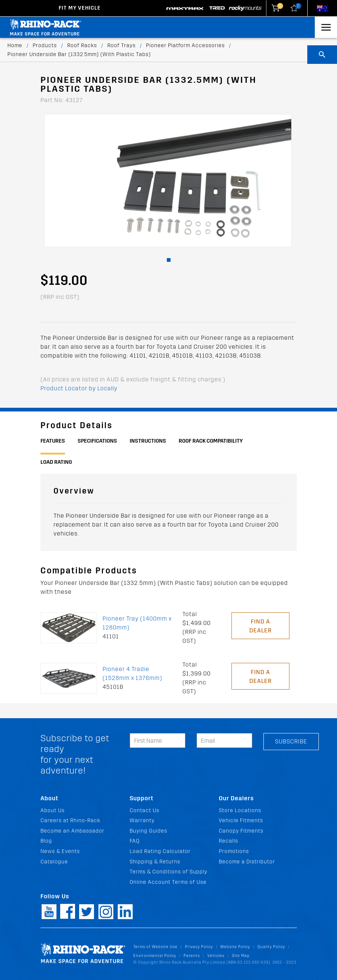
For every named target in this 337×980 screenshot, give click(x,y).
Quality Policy (271, 947)
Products (45, 45)
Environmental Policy (155, 956)
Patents (192, 956)
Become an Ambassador (72, 831)
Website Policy (235, 947)
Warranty (142, 821)
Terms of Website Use (155, 947)
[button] (169, 260)
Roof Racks (82, 45)
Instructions (148, 441)
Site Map (241, 956)
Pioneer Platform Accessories (185, 45)
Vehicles (216, 956)
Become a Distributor (247, 862)
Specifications (97, 441)
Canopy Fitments (241, 831)
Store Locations (240, 810)
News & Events (60, 851)
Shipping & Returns (155, 862)
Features (53, 441)
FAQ (135, 841)
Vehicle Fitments (241, 821)
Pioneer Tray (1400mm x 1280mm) (137, 623)
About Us (53, 810)
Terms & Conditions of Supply (168, 872)
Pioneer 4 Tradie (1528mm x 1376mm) (132, 673)
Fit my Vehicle (80, 8)
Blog (46, 841)
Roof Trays (121, 45)
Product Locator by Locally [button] (79, 388)
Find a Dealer (260, 626)
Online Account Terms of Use (168, 882)
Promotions (234, 851)
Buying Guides (148, 831)
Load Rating (56, 462)
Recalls (229, 841)
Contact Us (145, 810)
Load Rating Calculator (160, 851)
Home (15, 45)
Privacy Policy (199, 947)
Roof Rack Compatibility (211, 441)
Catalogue (54, 862)
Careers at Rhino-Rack (70, 821)
